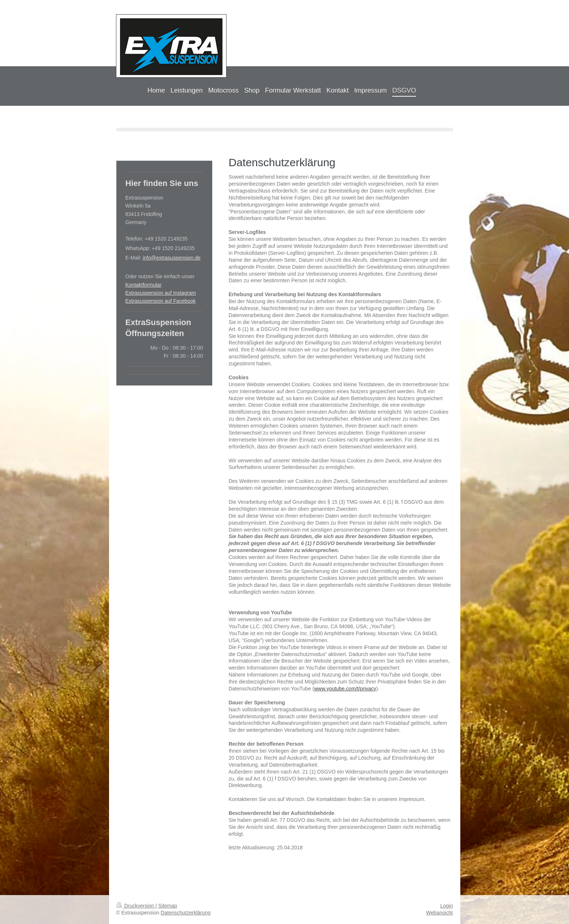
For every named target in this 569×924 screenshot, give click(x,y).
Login (446, 906)
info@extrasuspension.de (172, 258)
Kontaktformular (143, 285)
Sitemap (168, 906)
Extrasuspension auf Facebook (161, 301)
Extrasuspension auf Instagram (161, 293)
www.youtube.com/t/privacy (345, 689)
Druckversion (136, 906)
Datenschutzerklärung (186, 913)
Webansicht (440, 913)
